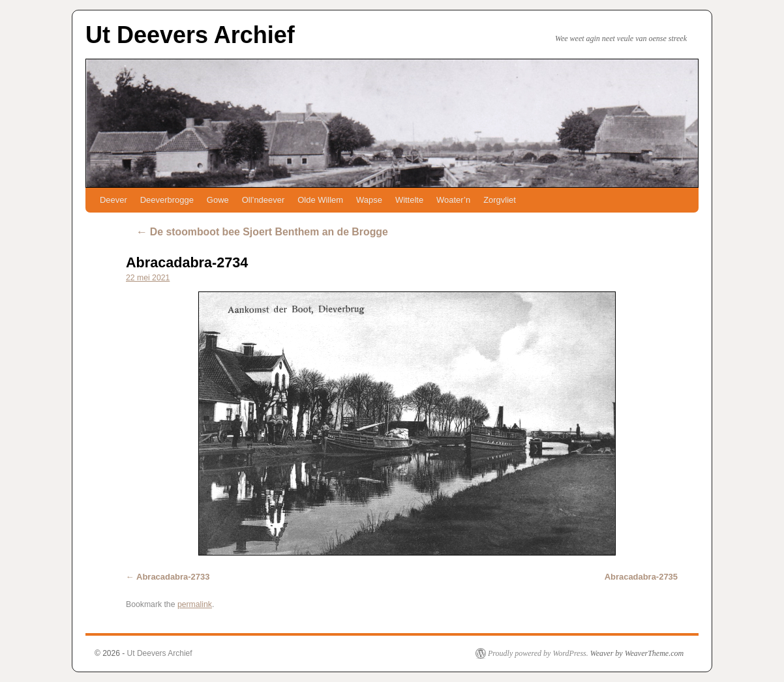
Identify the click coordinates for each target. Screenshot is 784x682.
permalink (195, 604)
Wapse (369, 200)
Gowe (218, 200)
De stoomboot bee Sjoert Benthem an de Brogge (262, 232)
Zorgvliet (500, 200)
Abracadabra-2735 (641, 577)
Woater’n (453, 200)
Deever (113, 200)
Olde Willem (320, 200)
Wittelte (409, 200)
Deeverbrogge (167, 200)
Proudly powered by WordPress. (538, 653)
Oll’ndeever (264, 200)
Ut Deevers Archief (190, 35)
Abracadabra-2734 (187, 262)
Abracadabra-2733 (173, 577)
